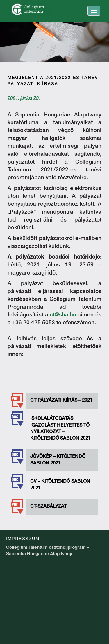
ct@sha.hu (63, 315)
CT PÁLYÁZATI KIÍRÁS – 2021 (61, 401)
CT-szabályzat (48, 507)
